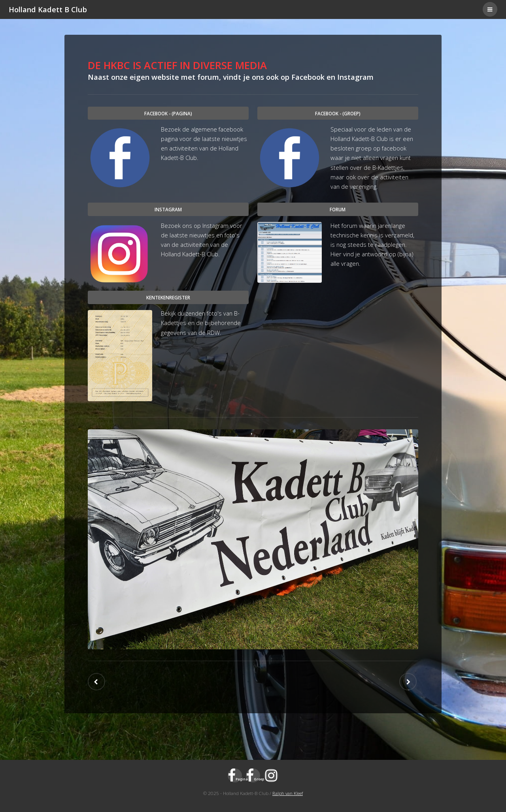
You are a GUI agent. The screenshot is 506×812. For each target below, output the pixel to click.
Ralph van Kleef (288, 793)
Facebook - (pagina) (168, 113)
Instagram (168, 209)
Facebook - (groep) (338, 113)
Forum (338, 209)
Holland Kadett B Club (48, 9)
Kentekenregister (168, 297)
